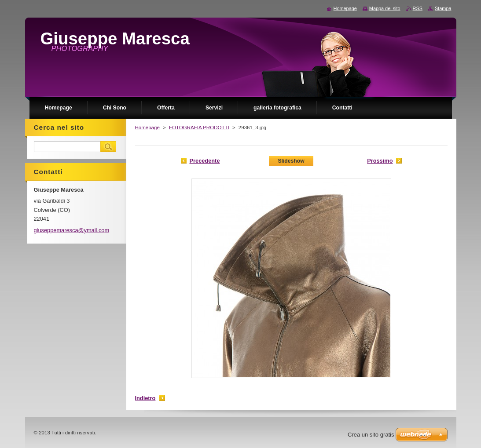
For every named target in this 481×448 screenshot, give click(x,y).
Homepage (147, 127)
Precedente (205, 161)
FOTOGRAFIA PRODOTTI (199, 127)
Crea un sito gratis (371, 435)
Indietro (145, 398)
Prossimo (380, 161)
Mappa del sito (385, 8)
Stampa (443, 8)
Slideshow (291, 161)
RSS (418, 8)
